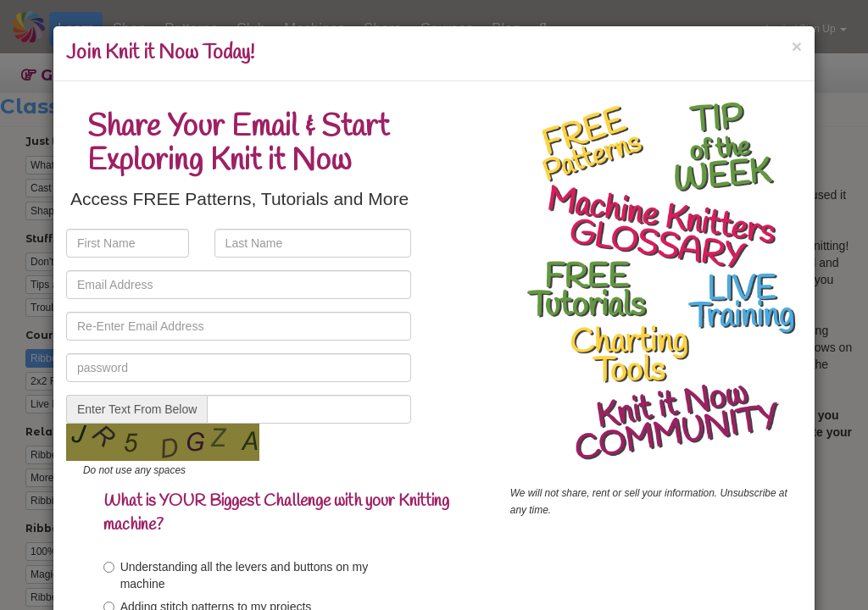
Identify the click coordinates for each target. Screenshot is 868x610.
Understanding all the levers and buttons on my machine (236, 575)
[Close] (797, 46)
